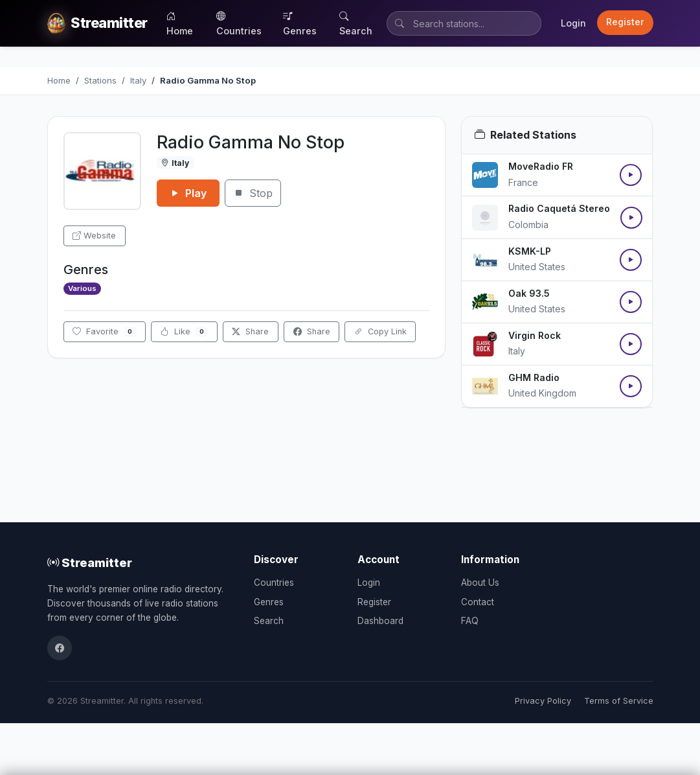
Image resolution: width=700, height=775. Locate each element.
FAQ (470, 621)
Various (82, 288)
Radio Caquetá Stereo (559, 208)
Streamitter (90, 562)
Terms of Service (619, 701)
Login (573, 23)
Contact (478, 602)
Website (94, 236)
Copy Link (380, 331)
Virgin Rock (535, 335)
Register (625, 22)
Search (356, 23)
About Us (480, 583)
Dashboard (380, 621)
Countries (239, 23)
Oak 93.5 (529, 293)
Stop (253, 193)
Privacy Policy (543, 701)
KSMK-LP (530, 251)
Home (180, 23)
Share (250, 331)
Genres (300, 23)
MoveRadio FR (541, 166)
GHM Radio (534, 377)
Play (188, 193)
